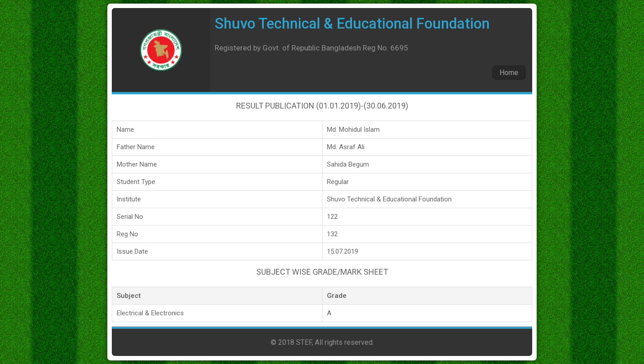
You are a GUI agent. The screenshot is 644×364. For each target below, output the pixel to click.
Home (509, 73)
